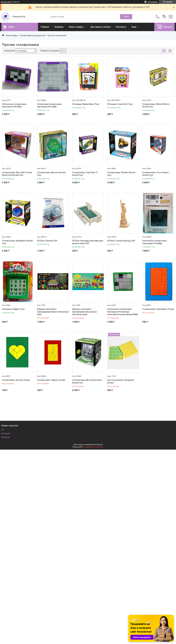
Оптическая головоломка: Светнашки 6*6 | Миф (49, 105)
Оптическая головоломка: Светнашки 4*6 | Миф (14, 105)
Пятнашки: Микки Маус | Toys (86, 104)
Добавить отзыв (164, 17)
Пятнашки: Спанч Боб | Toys (120, 104)
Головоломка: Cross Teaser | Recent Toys (156, 174)
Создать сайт (6, 2)
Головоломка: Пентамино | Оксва (158, 309)
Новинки (59, 27)
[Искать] (126, 17)
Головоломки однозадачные (33, 35)
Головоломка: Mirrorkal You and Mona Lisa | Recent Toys (17, 174)
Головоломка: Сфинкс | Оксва (51, 380)
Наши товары (76, 27)
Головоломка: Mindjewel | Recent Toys (17, 242)
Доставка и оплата (100, 27)
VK (3, 430)
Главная (45, 27)
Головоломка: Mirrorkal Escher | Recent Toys (87, 381)
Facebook (5, 437)
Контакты (121, 27)
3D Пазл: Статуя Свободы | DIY (121, 241)
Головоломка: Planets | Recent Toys (121, 174)
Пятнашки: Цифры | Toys (13, 309)
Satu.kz (100, 445)
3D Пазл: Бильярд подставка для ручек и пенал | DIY (88, 242)
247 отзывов (153, 2)
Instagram (6, 433)
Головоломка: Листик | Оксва (16, 380)
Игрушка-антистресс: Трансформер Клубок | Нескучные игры (53, 312)
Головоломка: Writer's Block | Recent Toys (156, 105)
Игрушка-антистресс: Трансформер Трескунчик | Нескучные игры (85, 312)
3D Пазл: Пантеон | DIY (47, 241)
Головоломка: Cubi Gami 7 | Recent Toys (85, 174)
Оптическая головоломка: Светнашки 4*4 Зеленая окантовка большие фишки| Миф (123, 312)
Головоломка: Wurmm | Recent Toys (51, 174)
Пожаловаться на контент (93, 447)
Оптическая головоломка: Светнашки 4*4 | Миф (155, 242)
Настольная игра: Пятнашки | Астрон (121, 381)
